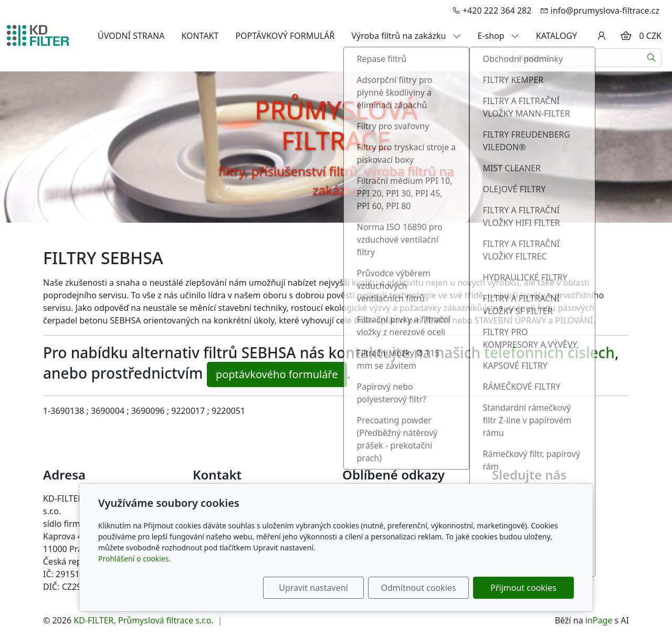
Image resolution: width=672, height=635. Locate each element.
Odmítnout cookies (419, 588)
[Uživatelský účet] (602, 36)
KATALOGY (556, 36)
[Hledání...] (577, 58)
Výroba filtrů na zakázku (406, 36)
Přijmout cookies (523, 588)
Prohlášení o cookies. (134, 559)
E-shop (498, 36)
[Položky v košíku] (626, 36)
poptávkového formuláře (277, 374)
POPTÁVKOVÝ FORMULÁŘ (285, 36)
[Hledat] (652, 58)
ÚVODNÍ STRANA (131, 36)
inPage (599, 620)
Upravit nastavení (313, 588)
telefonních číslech (549, 352)
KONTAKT (200, 36)
